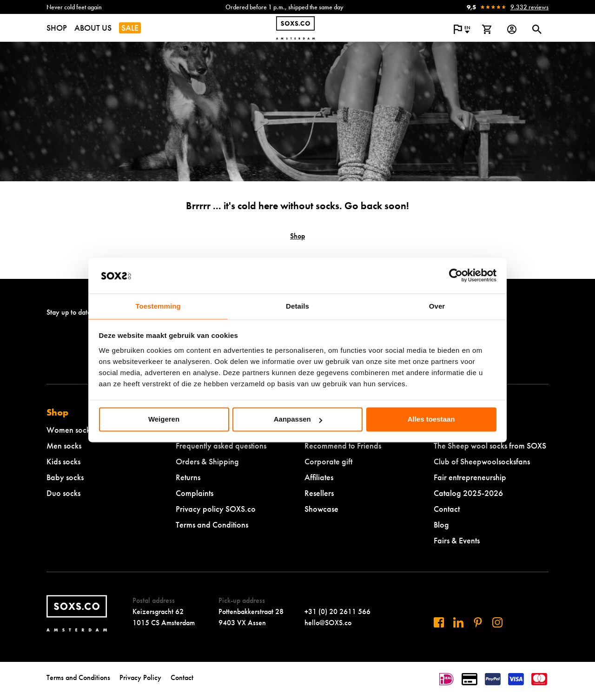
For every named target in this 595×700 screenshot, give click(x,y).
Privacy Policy (140, 677)
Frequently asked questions (221, 446)
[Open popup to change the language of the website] (462, 29)
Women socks (70, 430)
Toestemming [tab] (158, 306)
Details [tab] (297, 306)
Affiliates (319, 477)
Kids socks (63, 461)
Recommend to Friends (343, 446)
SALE (130, 28)
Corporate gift (328, 461)
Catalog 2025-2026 (468, 493)
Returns (188, 477)
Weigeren (164, 419)
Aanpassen (298, 419)
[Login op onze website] (512, 29)
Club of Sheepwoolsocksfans (482, 461)
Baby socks (65, 477)
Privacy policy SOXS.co (216, 509)
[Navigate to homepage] (295, 28)
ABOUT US (93, 28)
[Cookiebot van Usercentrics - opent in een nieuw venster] (456, 276)
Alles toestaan (431, 419)
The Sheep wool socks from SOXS (490, 446)
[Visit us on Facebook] (439, 622)
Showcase (321, 509)
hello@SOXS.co (328, 623)
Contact (447, 509)
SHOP (57, 28)
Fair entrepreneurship (470, 477)
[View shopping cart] (487, 29)
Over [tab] (437, 306)
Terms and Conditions (212, 525)
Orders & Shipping (207, 461)
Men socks (64, 446)
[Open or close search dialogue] (537, 29)
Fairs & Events (457, 540)
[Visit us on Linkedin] (458, 622)
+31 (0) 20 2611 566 (337, 611)
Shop (297, 236)
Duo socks (63, 493)
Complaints (195, 493)
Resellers (319, 493)
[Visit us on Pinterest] (478, 622)
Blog (441, 525)
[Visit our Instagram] (497, 622)
